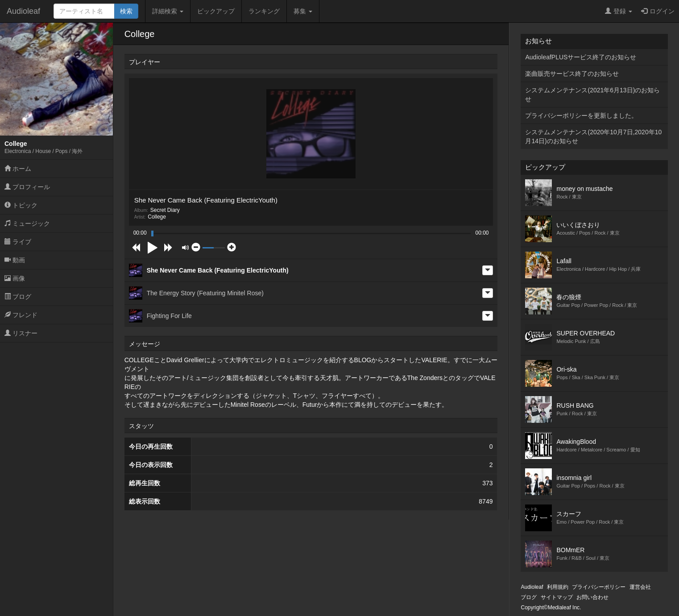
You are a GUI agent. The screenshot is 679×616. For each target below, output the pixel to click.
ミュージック (27, 223)
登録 (619, 11)
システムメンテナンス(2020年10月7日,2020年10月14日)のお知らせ (593, 136)
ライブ (18, 242)
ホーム (18, 169)
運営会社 (640, 587)
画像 (15, 278)
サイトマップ (557, 597)
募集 (303, 11)
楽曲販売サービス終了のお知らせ (572, 74)
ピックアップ (216, 11)
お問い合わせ (592, 597)
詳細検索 (168, 11)
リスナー (21, 333)
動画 (15, 260)
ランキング (264, 11)
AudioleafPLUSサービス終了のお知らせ (581, 57)
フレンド (21, 315)
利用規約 (558, 587)
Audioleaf (23, 11)
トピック (21, 205)
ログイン (658, 11)
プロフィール (27, 187)
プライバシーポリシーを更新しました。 (581, 116)
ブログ (18, 297)
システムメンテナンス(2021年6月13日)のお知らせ (592, 95)
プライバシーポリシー (599, 587)
